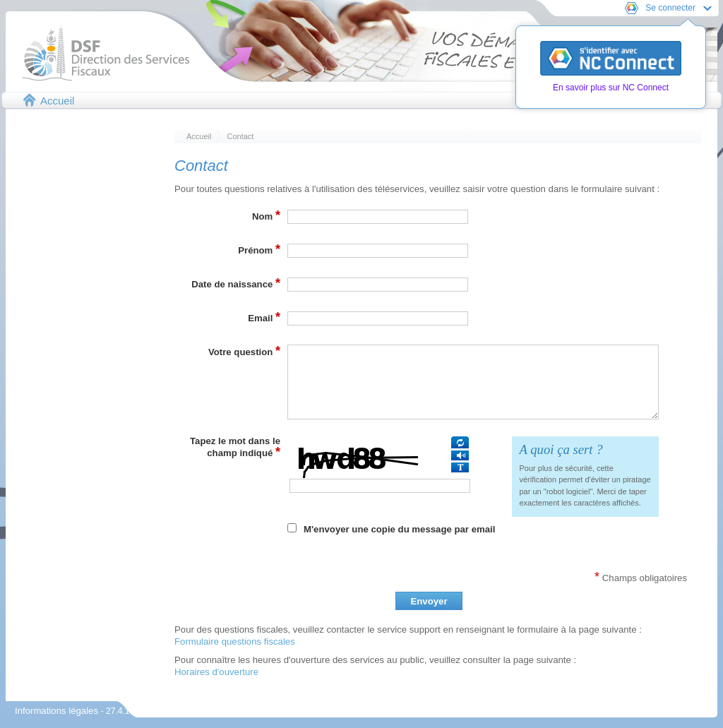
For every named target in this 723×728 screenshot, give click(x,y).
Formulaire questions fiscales (235, 642)
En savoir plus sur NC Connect (611, 88)
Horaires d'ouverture (216, 672)
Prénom (259, 249)
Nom (266, 215)
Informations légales (58, 711)
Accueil (57, 101)
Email (264, 317)
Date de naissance (236, 283)
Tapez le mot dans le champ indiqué (235, 447)
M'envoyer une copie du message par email (399, 529)
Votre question (244, 351)
